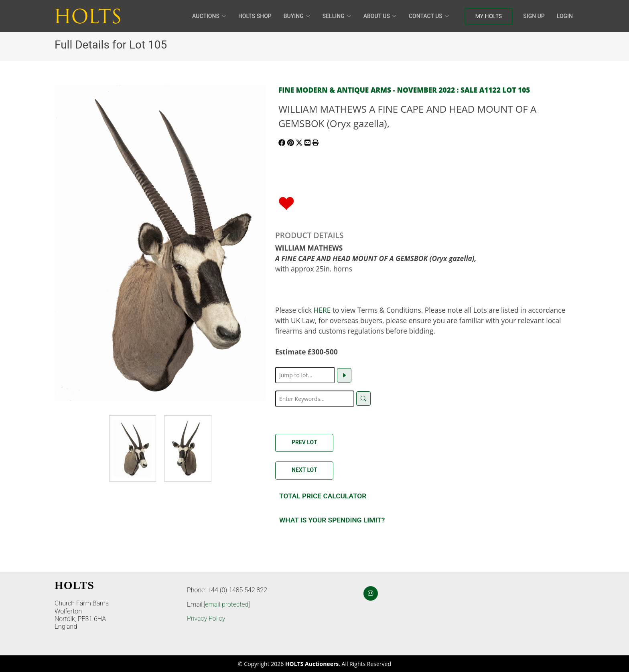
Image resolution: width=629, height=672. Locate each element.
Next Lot (304, 470)
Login (565, 16)
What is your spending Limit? (332, 520)
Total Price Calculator (323, 496)
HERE (322, 310)
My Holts (489, 16)
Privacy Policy (206, 618)
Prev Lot (304, 442)
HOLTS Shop (255, 16)
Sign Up (534, 16)
